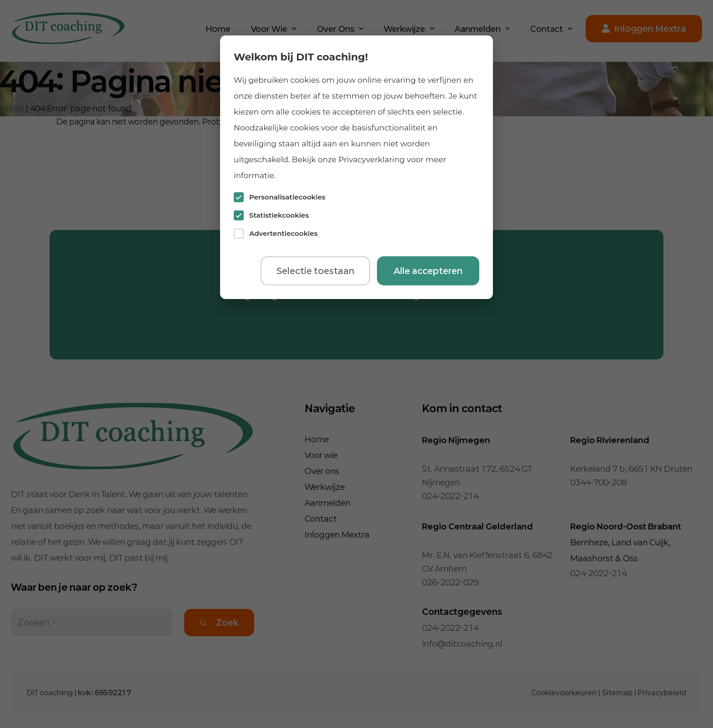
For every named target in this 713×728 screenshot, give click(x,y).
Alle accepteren (428, 271)
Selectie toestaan (315, 271)
